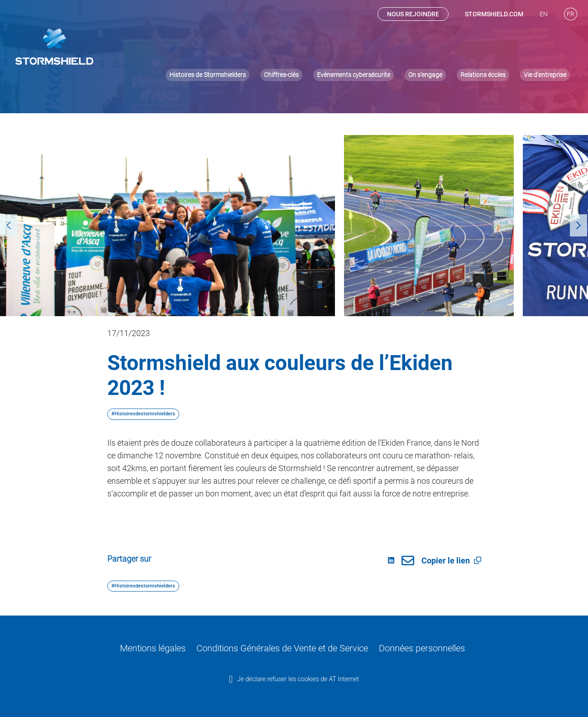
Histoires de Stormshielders (208, 39)
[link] (404, 561)
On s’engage (425, 39)
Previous (5, 226)
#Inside (306, 86)
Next (574, 226)
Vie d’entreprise (545, 39)
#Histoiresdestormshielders (143, 414)
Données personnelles (411, 647)
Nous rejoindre (413, 15)
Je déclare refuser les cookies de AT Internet (298, 676)
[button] (478, 560)
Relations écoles (483, 39)
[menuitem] (544, 15)
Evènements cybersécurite (354, 39)
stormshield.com (494, 15)
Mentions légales (165, 647)
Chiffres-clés (281, 39)
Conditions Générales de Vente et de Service (283, 647)
